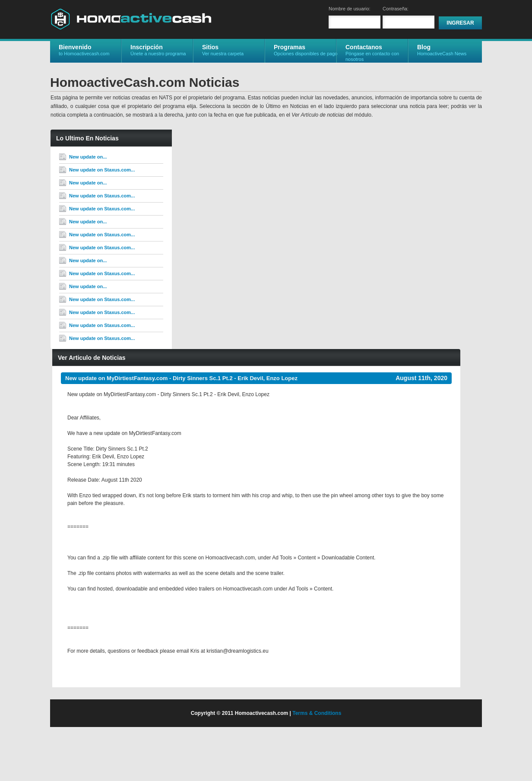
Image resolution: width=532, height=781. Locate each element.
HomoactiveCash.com (131, 19)
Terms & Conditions (317, 713)
